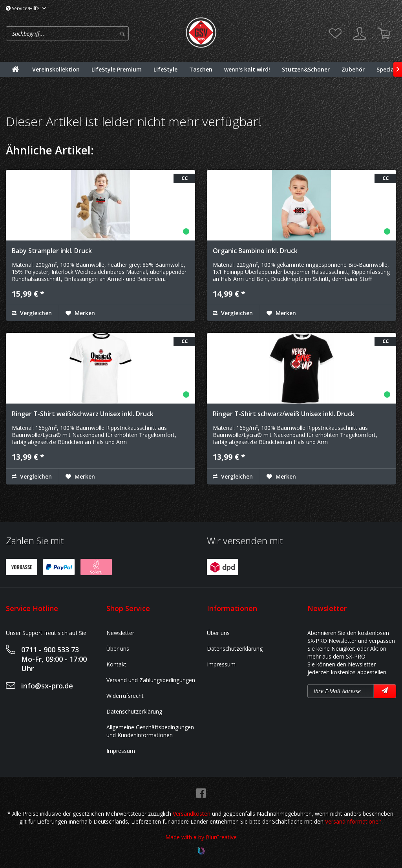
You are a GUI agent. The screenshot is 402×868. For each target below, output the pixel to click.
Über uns (118, 649)
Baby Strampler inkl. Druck (52, 251)
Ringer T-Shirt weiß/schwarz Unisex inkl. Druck (83, 414)
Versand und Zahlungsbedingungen (151, 680)
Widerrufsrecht (125, 696)
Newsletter (120, 633)
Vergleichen (32, 313)
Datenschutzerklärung (134, 711)
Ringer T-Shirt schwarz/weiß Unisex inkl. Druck (284, 414)
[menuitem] (94, 33)
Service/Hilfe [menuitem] (23, 8)
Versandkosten (192, 814)
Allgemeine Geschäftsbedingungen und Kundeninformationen (150, 731)
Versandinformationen (353, 821)
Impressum (121, 751)
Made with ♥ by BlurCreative (201, 837)
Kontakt (116, 664)
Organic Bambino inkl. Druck (255, 251)
